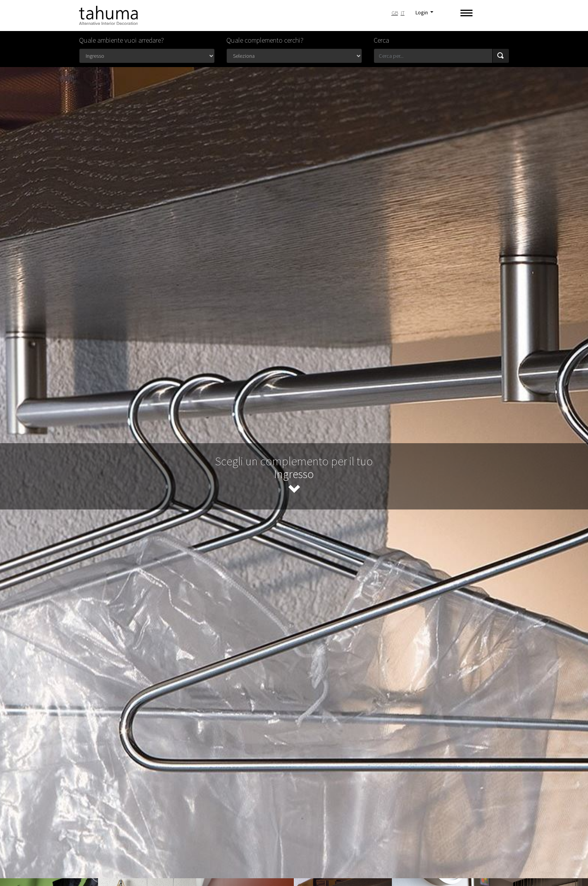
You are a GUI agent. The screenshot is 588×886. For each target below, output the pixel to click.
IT (403, 13)
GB (395, 13)
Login (422, 12)
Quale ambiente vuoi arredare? (122, 40)
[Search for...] (433, 56)
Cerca (381, 40)
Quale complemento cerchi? (265, 40)
